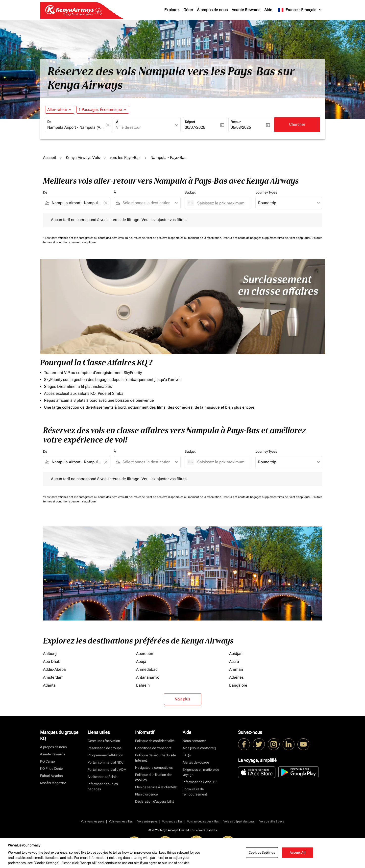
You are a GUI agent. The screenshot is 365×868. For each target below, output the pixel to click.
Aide (268, 10)
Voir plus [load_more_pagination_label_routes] (183, 699)
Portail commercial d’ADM (107, 769)
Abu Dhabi (52, 661)
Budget (190, 192)
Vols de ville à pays (272, 821)
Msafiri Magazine (53, 783)
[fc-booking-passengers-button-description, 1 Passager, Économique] (100, 110)
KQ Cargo (48, 761)
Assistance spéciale (102, 777)
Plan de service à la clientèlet (156, 787)
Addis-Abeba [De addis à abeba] (54, 669)
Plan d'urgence (146, 794)
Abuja (141, 661)
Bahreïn (143, 685)
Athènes (236, 677)
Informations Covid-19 (200, 782)
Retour (236, 122)
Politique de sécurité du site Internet (155, 758)
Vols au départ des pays (239, 821)
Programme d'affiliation (105, 755)
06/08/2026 (241, 127)
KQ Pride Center (52, 769)
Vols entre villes (172, 821)
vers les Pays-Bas (125, 158)
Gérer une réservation (104, 741)
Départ (190, 122)
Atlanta (49, 685)
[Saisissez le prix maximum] (222, 203)
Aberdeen (145, 654)
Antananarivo (148, 677)
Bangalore (238, 685)
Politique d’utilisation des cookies (154, 777)
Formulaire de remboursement (195, 792)
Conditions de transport (153, 748)
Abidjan (236, 654)
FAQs (187, 755)
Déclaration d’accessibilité (155, 801)
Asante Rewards (246, 10)
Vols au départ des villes (203, 821)
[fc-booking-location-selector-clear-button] (108, 125)
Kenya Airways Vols (83, 158)
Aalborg (50, 654)
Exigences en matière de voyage (201, 772)
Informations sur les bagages (103, 786)
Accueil (49, 158)
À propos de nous (212, 10)
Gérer (188, 10)
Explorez (172, 10)
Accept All (298, 852)
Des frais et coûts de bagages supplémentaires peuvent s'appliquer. (267, 238)
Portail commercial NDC (106, 762)
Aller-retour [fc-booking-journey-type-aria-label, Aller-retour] (57, 110)
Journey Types (266, 192)
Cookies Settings (262, 852)
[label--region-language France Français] (300, 10)
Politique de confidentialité (155, 741)
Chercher (297, 124)
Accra (234, 661)
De (49, 122)
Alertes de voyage (196, 762)
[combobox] (76, 127)
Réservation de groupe (105, 748)
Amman (236, 669)
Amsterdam (53, 677)
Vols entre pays (147, 821)
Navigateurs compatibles (154, 768)
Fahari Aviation (51, 776)
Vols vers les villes (121, 821)
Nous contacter (194, 741)
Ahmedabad (147, 669)
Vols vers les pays (93, 821)
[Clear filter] (105, 203)
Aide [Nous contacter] (199, 748)
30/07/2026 (195, 127)
